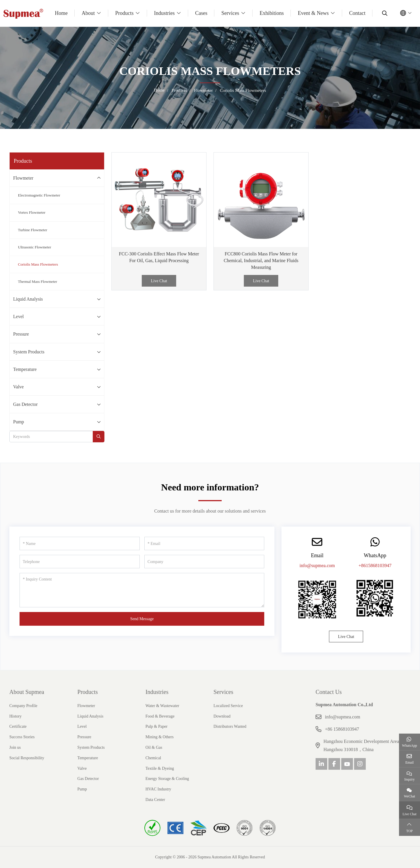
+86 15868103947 (342, 729)
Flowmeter (23, 178)
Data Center (155, 800)
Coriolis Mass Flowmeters (38, 264)
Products (124, 13)
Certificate (18, 726)
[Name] (80, 543)
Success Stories (22, 737)
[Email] (204, 543)
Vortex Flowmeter (32, 212)
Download (222, 716)
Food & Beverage (160, 716)
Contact (357, 13)
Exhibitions (272, 13)
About (88, 13)
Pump (19, 422)
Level (18, 316)
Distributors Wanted (230, 726)
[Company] (204, 562)
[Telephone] (80, 562)
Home (61, 13)
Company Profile (23, 706)
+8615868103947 (375, 565)
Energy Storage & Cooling (167, 779)
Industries (164, 13)
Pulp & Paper (156, 726)
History (15, 716)
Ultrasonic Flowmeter (35, 247)
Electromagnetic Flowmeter (39, 195)
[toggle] (99, 178)
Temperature (25, 369)
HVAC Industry (158, 789)
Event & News (313, 13)
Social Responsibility (27, 758)
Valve (18, 387)
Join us (15, 747)
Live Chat (159, 281)
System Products (29, 352)
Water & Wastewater (162, 706)
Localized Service (228, 706)
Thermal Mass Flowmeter (38, 282)
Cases (201, 13)
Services (230, 13)
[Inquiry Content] (142, 590)
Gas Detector (25, 404)
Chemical (153, 758)
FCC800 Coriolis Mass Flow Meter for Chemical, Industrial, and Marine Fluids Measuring (261, 261)
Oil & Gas (154, 747)
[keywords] (51, 437)
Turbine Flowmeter (33, 230)
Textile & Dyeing (160, 768)
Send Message (142, 619)
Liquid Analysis (28, 299)
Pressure (21, 334)
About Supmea (27, 692)
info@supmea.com (317, 565)
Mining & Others (160, 737)
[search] (384, 13)
